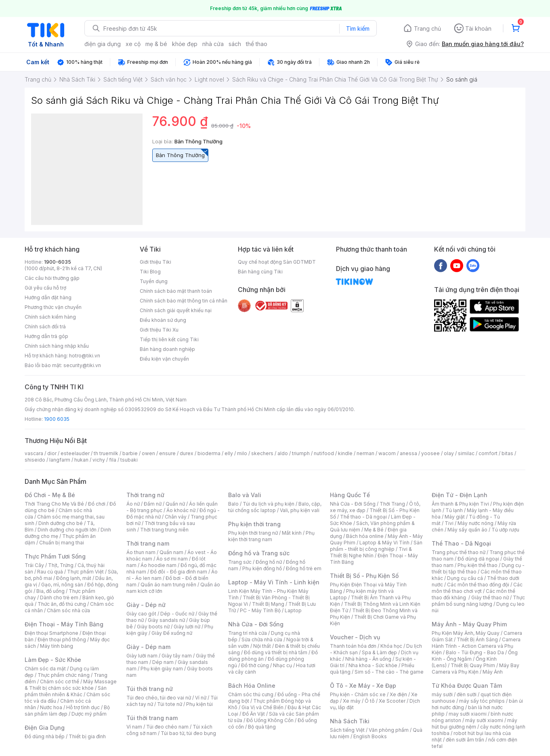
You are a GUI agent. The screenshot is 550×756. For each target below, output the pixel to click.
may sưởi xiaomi (468, 714)
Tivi (449, 523)
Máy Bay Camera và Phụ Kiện (475, 669)
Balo (233, 504)
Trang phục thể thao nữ (459, 552)
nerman (365, 453)
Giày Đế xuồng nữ (172, 633)
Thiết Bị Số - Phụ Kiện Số (364, 576)
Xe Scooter (392, 701)
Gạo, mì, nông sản (62, 585)
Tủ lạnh (454, 510)
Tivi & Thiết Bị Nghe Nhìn (371, 552)
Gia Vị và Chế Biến (262, 707)
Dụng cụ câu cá (465, 578)
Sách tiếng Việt (347, 730)
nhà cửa (213, 44)
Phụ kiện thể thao (478, 565)
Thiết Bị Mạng (268, 604)
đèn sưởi (467, 694)
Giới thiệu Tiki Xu (159, 330)
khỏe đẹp (185, 44)
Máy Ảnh (493, 672)
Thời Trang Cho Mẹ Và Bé (54, 504)
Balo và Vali (245, 495)
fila (113, 460)
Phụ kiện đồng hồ (262, 568)
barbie (130, 453)
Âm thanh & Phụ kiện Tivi (460, 504)
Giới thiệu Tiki (155, 262)
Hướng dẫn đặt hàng (48, 297)
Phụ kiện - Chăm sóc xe (358, 694)
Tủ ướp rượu (505, 530)
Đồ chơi (97, 504)
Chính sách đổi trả (45, 327)
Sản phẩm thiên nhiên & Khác (66, 691)
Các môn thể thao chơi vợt (477, 588)
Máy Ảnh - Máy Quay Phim (469, 624)
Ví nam (134, 727)
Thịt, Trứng (61, 565)
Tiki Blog (150, 272)
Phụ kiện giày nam (162, 669)
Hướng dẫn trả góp (46, 336)
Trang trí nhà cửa (248, 633)
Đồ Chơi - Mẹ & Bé (50, 495)
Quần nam (171, 552)
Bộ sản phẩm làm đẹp (67, 711)
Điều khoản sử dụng (163, 320)
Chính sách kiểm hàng (50, 317)
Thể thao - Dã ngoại (363, 517)
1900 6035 (57, 419)
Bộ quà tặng (262, 727)
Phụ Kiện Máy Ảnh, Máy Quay (466, 633)
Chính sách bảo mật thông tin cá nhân (184, 301)
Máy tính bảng (57, 646)
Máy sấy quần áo (467, 530)
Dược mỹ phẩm (89, 714)
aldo (283, 453)
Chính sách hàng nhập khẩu (57, 346)
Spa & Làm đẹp (379, 652)
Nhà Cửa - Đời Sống (256, 624)
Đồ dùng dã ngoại (478, 559)
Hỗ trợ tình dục (83, 707)
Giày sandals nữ (166, 620)
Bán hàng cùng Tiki (260, 272)
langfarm (60, 460)
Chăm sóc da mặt (45, 669)
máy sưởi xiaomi (484, 720)
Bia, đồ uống (50, 591)
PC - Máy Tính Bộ (260, 610)
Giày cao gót (141, 614)
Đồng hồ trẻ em (304, 568)
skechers (262, 453)
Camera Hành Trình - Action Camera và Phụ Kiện (476, 646)
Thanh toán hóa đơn (353, 646)
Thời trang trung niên (164, 530)
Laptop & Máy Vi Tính (384, 543)
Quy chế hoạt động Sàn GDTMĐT (277, 262)
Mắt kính (292, 533)
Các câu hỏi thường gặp (52, 278)
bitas (507, 453)
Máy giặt (455, 517)
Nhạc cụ (282, 665)
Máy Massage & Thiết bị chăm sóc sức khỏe (71, 685)
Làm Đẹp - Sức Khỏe (53, 660)
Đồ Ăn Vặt (254, 714)
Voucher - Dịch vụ (355, 637)
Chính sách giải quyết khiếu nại (176, 310)
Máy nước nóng (475, 523)
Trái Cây (34, 565)
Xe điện (398, 694)
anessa (408, 453)
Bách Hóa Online (252, 686)
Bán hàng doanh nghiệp (167, 349)
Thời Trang (392, 504)
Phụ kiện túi (199, 704)
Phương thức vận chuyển (53, 307)
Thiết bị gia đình (87, 736)
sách (235, 44)
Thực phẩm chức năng (64, 675)
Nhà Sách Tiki (350, 721)
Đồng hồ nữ (269, 562)
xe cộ (133, 44)
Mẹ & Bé (374, 530)
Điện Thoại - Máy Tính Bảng (64, 624)
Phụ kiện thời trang (254, 524)
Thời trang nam (148, 543)
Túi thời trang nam (152, 718)
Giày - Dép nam (148, 647)
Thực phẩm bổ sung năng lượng (478, 601)
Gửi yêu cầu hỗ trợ (45, 288)
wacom (387, 453)
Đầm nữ (153, 504)
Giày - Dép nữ (146, 605)
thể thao (257, 44)
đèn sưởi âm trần (465, 740)
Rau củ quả (50, 572)
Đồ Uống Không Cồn (270, 720)
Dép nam (163, 662)
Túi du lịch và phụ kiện (269, 504)
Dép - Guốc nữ (177, 614)
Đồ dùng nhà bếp (45, 736)
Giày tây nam (177, 656)
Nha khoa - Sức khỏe (373, 665)
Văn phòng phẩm (389, 730)
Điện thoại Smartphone (51, 633)
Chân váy (176, 517)
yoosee (430, 453)
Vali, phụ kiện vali (300, 510)
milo (242, 453)
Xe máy (352, 701)
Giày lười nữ (187, 627)
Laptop (293, 610)
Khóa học (391, 646)
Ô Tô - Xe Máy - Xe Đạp (363, 686)
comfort (488, 453)
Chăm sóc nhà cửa (68, 610)
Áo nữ (133, 504)
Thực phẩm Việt (85, 572)
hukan (81, 460)
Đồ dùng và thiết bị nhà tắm (276, 652)
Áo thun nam (141, 552)
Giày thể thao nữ (490, 597)
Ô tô (370, 701)
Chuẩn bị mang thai (62, 543)
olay (449, 453)
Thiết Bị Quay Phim (473, 665)
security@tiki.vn (82, 365)
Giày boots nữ (153, 627)
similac (466, 453)
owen (148, 453)
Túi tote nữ (170, 704)
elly (229, 453)
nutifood (324, 453)
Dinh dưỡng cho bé (61, 523)
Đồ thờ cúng (255, 665)
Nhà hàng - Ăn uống (368, 659)
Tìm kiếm (358, 28)
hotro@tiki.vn (85, 356)
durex (187, 453)
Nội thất (262, 646)
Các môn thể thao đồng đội (478, 585)
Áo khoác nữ (181, 510)
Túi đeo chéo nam (167, 727)
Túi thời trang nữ (150, 689)
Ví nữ (201, 698)
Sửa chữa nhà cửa (262, 639)
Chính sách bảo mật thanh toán (176, 291)
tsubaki (129, 460)
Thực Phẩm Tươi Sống (55, 556)
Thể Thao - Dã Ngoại (461, 543)
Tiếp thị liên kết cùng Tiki (169, 339)
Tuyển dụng (154, 281)
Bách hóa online (365, 536)
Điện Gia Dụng (45, 728)
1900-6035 (58, 262)
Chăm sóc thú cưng (251, 694)
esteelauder (75, 453)
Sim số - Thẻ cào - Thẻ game (389, 672)
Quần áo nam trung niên (168, 585)
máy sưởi (442, 694)
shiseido (35, 460)
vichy (99, 460)
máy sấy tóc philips (482, 701)
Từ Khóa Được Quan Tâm (467, 686)
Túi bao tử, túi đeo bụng (188, 733)
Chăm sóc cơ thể (60, 681)
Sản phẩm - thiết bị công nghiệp (376, 546)
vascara (34, 453)
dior (52, 453)
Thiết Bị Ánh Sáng (477, 639)
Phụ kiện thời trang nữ (253, 533)
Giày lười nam (142, 656)
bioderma (209, 453)
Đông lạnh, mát (74, 578)
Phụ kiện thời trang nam (271, 536)
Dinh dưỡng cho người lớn (67, 530)
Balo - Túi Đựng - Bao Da (475, 652)
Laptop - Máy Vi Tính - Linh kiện (274, 582)
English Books (370, 736)
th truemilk (106, 453)
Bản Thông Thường (182, 153)
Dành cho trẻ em (59, 597)
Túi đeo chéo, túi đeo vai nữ (159, 698)
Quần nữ (175, 504)
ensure (167, 453)
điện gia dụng (103, 44)
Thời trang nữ (145, 495)
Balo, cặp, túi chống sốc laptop (275, 507)
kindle (345, 453)
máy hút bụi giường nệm (474, 723)
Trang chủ (427, 28)
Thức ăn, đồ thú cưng (62, 604)
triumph (301, 453)
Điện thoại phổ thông (62, 639)
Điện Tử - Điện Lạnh (460, 495)
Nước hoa (51, 707)
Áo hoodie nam (158, 565)
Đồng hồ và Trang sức (259, 553)
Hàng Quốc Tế (350, 495)
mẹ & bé (156, 44)
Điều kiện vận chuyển (164, 359)
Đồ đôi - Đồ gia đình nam (179, 572)
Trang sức (240, 562)
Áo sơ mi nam (172, 559)
